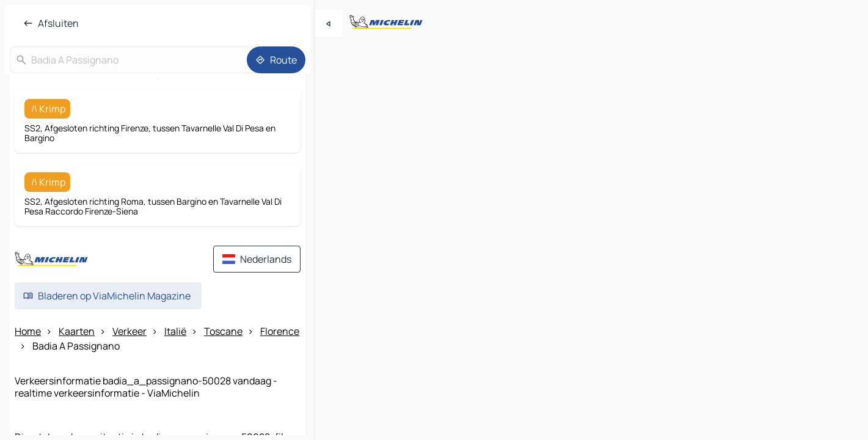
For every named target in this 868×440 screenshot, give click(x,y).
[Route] (276, 60)
